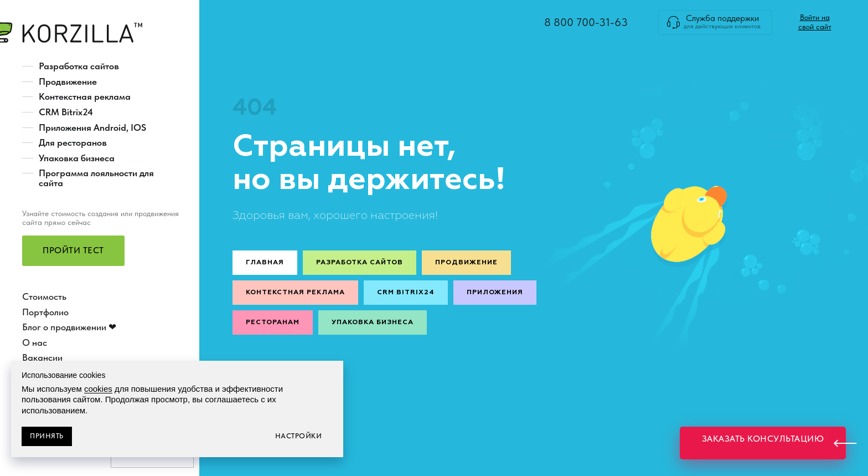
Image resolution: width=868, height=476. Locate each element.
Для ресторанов (73, 142)
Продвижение (68, 81)
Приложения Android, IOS (92, 127)
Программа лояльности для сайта (96, 178)
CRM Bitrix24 (66, 112)
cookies (98, 389)
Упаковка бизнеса (77, 158)
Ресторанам (273, 323)
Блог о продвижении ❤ (69, 327)
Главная (265, 263)
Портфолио (45, 312)
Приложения (495, 293)
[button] (73, 251)
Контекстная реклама (85, 96)
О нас (35, 342)
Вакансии (42, 357)
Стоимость (44, 296)
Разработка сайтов (79, 66)
